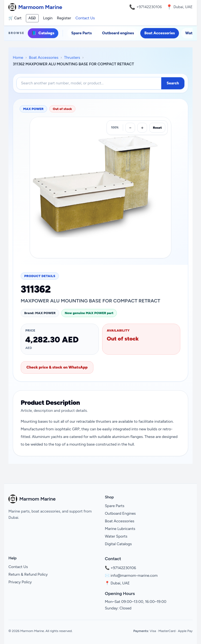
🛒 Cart (15, 18)
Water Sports (116, 536)
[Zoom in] (142, 128)
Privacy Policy (20, 582)
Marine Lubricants (120, 529)
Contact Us (85, 18)
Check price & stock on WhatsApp (57, 367)
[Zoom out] (130, 128)
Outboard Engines (120, 513)
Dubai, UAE (120, 583)
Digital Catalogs (118, 544)
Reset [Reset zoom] (157, 128)
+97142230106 (149, 7)
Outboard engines (118, 33)
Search (173, 83)
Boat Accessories (160, 33)
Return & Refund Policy (28, 574)
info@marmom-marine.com (134, 576)
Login (48, 18)
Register (64, 18)
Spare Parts (82, 33)
